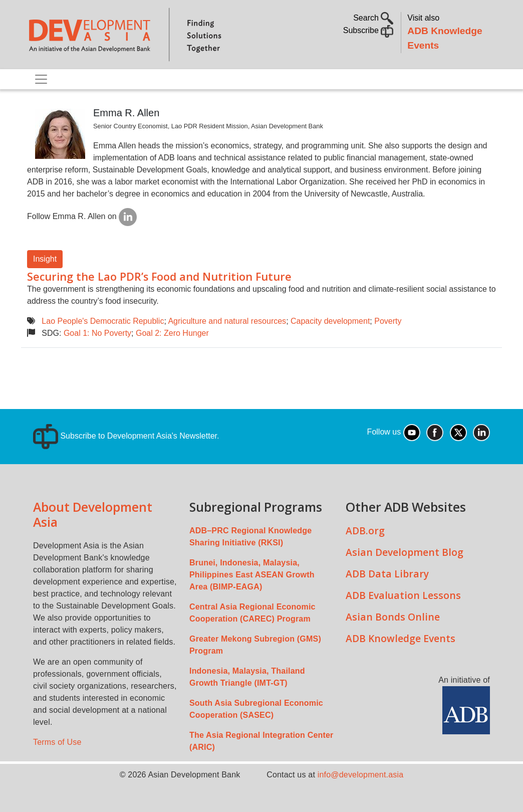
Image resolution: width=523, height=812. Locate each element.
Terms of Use (57, 742)
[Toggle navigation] (41, 79)
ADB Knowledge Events (401, 638)
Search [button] (373, 18)
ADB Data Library (387, 574)
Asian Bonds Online (393, 617)
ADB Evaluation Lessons (403, 595)
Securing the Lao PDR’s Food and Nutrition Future (159, 276)
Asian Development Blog (405, 552)
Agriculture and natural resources (227, 321)
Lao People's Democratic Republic (103, 321)
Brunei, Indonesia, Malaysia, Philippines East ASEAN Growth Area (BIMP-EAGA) (252, 575)
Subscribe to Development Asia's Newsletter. (126, 436)
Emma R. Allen (126, 113)
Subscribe (368, 30)
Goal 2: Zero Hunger (172, 333)
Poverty (388, 321)
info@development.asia (361, 775)
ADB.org (365, 531)
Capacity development (330, 321)
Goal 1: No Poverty (97, 333)
